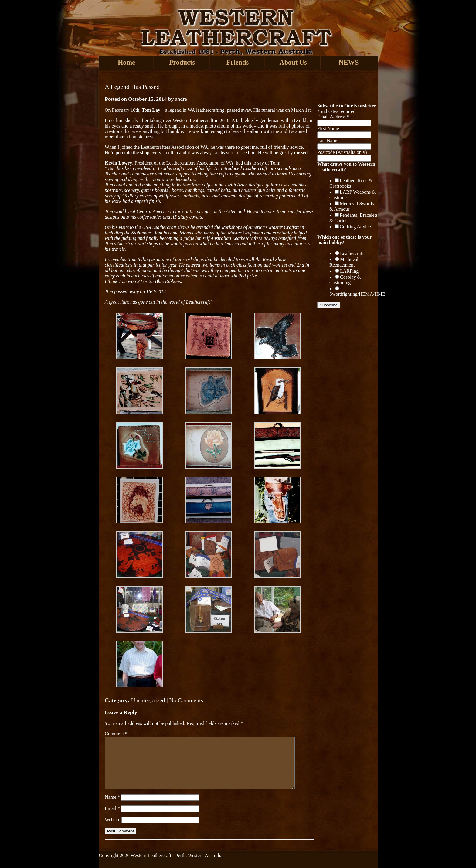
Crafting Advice (355, 227)
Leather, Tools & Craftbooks (351, 183)
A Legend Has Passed (132, 87)
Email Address (333, 117)
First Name (328, 129)
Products (182, 62)
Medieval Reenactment (344, 262)
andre (181, 99)
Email (112, 808)
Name (112, 797)
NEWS (349, 62)
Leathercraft (352, 253)
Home (126, 62)
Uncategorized (148, 700)
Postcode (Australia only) (342, 152)
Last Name (328, 140)
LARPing (349, 271)
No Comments (186, 700)
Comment (116, 734)
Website (112, 820)
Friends (238, 62)
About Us (293, 62)
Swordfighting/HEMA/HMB (357, 294)
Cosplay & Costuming (345, 280)
